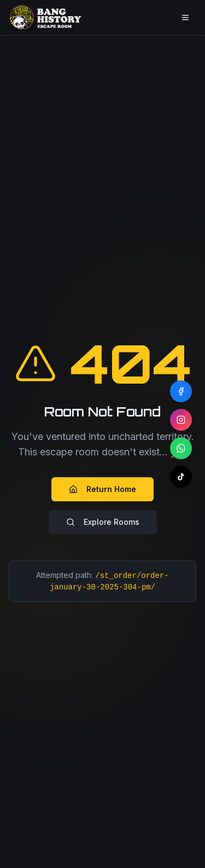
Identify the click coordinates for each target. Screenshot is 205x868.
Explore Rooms (103, 522)
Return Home (102, 489)
